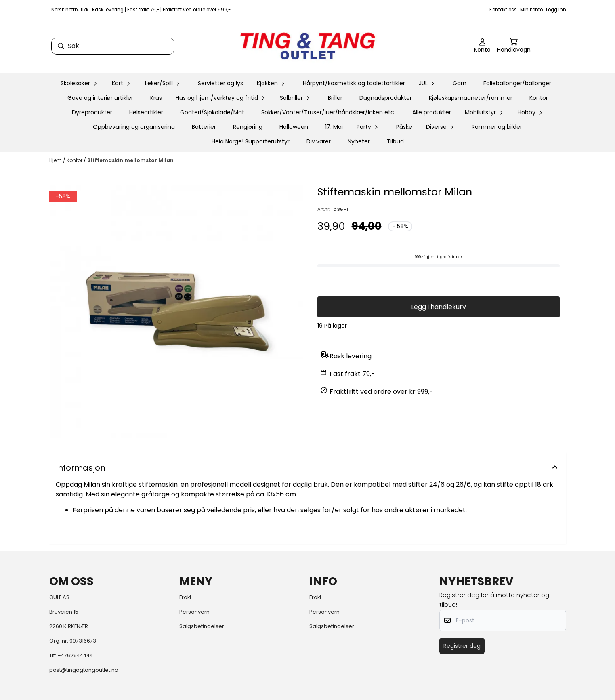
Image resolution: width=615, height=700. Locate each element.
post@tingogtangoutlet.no (84, 670)
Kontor (539, 98)
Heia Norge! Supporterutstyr (251, 141)
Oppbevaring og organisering (134, 127)
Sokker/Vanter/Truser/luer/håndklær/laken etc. (328, 112)
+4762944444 (75, 655)
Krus (156, 98)
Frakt (185, 597)
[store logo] (308, 46)
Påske (404, 127)
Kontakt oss (503, 10)
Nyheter (359, 141)
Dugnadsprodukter (386, 98)
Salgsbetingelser (202, 626)
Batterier (204, 127)
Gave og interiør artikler (100, 98)
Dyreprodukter (92, 112)
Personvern (194, 612)
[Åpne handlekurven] (514, 46)
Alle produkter (432, 112)
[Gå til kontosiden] (482, 46)
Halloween (294, 127)
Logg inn (556, 10)
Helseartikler (146, 112)
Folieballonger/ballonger (517, 83)
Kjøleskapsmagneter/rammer (471, 98)
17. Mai (334, 127)
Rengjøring (248, 127)
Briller (335, 98)
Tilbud (395, 141)
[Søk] (113, 46)
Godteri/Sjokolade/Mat (212, 112)
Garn (460, 83)
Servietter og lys (220, 83)
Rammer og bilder (497, 127)
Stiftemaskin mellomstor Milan (130, 160)
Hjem (56, 160)
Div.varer (319, 141)
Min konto (531, 10)
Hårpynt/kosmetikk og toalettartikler (354, 83)
